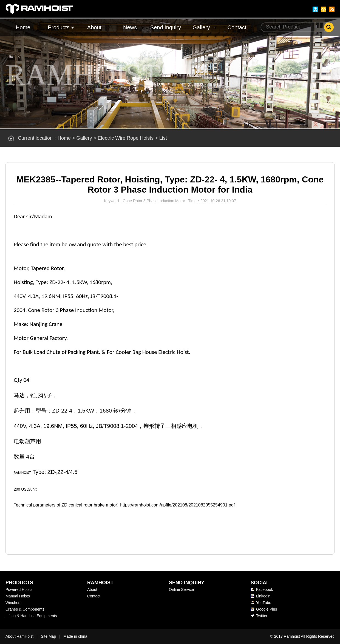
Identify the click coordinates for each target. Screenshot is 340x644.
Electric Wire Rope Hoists (126, 138)
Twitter (262, 616)
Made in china (75, 636)
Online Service (181, 589)
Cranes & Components (25, 609)
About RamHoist (19, 636)
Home (23, 27)
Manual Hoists (18, 596)
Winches (13, 603)
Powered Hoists (19, 589)
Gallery (201, 27)
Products (59, 27)
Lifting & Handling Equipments (31, 616)
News (130, 27)
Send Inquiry (166, 27)
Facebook (264, 589)
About (94, 27)
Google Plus (267, 609)
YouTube (264, 603)
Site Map (48, 636)
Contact (237, 27)
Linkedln (263, 596)
